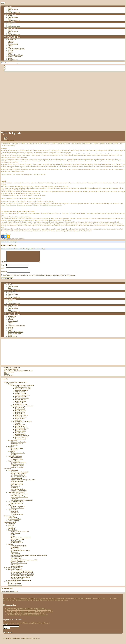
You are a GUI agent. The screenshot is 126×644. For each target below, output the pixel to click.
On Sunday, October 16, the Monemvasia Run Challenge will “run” (26, 615)
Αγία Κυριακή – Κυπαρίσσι (22, 389)
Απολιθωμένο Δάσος (17, 461)
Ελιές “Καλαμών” (16, 543)
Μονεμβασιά (8, 6)
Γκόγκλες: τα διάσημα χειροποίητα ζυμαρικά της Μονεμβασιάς (29, 557)
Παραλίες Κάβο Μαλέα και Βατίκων (21, 424)
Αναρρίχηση (11, 453)
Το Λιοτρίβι (14, 501)
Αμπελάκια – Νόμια (20, 403)
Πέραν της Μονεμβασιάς (11, 36)
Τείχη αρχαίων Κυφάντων (18, 491)
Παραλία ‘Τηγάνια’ (20, 414)
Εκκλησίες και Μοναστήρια (15, 504)
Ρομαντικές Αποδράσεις (14, 521)
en (5, 67)
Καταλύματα (11, 526)
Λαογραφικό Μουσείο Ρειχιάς (20, 496)
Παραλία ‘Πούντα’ (20, 427)
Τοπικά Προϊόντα (13, 532)
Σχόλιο (3, 264)
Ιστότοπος (4, 274)
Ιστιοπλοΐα (14, 447)
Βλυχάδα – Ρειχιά (20, 394)
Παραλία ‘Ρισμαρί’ (20, 436)
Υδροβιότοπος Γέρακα (17, 466)
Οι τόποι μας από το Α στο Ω (12, 38)
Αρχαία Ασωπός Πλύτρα (18, 477)
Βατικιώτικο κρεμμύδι (17, 541)
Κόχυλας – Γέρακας (20, 395)
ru (5, 71)
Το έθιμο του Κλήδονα (18, 510)
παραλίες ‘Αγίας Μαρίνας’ (22, 438)
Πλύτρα (10, 58)
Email (3, 270)
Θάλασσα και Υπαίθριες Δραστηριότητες (16, 384)
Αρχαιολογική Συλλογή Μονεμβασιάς (22, 502)
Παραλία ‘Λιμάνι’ (20, 411)
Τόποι (9, 11)
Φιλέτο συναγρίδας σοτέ (18, 563)
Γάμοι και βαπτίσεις (13, 523)
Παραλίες (10, 386)
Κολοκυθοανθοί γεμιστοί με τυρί (20, 552)
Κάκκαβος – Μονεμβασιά (22, 400)
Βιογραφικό (15, 513)
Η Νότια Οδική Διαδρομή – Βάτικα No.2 (23, 576)
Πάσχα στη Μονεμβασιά (18, 508)
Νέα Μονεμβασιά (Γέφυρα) (15, 55)
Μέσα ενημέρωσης (11, 371)
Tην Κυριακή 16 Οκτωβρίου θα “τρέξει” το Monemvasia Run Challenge (27, 617)
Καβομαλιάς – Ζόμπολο (18, 455)
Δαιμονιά (10, 46)
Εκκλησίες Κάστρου (17, 505)
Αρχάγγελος (11, 41)
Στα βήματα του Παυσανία (19, 475)
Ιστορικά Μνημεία (13, 472)
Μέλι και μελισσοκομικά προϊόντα (21, 540)
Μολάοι (10, 53)
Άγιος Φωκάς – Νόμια (21, 406)
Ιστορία (10, 8)
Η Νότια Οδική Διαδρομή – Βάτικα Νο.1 (23, 574)
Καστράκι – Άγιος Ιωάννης (22, 397)
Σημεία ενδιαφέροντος (14, 13)
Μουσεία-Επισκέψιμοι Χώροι (16, 494)
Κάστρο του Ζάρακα (17, 483)
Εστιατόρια (11, 527)
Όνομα (3, 267)
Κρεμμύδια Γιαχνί (16, 560)
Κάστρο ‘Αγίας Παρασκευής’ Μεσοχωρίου (23, 482)
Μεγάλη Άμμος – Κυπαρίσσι (23, 391)
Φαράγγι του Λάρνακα (17, 468)
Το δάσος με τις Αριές (17, 469)
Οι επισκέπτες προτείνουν (15, 587)
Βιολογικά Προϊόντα (17, 545)
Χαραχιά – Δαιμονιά (20, 419)
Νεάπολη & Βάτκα (13, 239)
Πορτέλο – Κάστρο (20, 402)
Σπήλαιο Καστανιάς (17, 460)
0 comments (21, 239)
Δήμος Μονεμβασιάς (12, 370)
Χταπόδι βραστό (16, 556)
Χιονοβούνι (14, 452)
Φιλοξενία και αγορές (10, 524)
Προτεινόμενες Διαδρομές (15, 571)
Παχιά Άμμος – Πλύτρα (21, 417)
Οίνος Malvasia (16, 535)
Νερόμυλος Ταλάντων (17, 486)
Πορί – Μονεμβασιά (20, 398)
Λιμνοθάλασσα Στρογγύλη (19, 464)
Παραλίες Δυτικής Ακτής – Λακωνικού (22, 408)
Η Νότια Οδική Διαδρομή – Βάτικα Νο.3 (23, 578)
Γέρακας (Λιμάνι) (13, 44)
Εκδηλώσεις (11, 507)
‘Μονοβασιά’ (15, 515)
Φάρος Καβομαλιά (16, 480)
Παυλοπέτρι (15, 490)
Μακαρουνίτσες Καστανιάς (19, 565)
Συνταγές (10, 546)
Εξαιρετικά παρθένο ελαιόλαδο (20, 534)
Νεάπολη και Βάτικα (10, 14)
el (5, 66)
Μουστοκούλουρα (16, 551)
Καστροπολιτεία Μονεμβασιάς (16, 49)
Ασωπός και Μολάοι (10, 22)
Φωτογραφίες (9, 374)
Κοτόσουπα (14, 554)
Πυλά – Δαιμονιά (20, 420)
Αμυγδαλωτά (15, 549)
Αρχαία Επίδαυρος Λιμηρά (19, 479)
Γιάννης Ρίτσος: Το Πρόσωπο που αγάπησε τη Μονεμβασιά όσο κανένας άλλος (29, 612)
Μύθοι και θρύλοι (13, 9)
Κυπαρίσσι (11, 50)
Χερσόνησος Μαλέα (17, 450)
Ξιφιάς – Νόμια (19, 405)
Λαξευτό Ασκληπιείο (17, 485)
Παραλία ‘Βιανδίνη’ (20, 413)
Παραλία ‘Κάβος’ (20, 409)
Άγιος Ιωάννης (12, 39)
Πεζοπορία (11, 449)
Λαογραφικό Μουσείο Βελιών (20, 499)
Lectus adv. (37, 640)
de (5, 69)
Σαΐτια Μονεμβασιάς (17, 568)
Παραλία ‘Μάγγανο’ (20, 428)
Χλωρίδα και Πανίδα (14, 463)
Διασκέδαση (11, 530)
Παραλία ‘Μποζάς (20, 416)
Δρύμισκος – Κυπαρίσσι (22, 392)
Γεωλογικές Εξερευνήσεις (15, 458)
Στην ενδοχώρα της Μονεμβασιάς (21, 579)
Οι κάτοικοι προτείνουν (14, 585)
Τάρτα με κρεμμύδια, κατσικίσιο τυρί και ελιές (24, 562)
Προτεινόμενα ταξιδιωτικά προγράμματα (19, 582)
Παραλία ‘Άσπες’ (20, 435)
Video (6, 376)
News (6, 139)
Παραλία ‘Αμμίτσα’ (20, 433)
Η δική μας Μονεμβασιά (11, 584)
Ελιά (9, 47)
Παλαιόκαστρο (15, 488)
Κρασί (13, 538)
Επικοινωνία (9, 378)
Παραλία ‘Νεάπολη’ (20, 431)
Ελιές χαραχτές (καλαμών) (19, 548)
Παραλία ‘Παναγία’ (20, 441)
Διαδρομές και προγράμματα (12, 570)
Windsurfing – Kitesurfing (19, 444)
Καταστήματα (12, 529)
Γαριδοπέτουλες (16, 567)
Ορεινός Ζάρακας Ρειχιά (15, 57)
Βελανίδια (11, 42)
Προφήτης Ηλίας (12, 60)
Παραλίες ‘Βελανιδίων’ (21, 439)
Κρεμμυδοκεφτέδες (17, 559)
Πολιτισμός (7, 471)
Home (6, 137)
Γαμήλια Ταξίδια (12, 519)
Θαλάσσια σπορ (12, 442)
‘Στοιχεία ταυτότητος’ (17, 516)
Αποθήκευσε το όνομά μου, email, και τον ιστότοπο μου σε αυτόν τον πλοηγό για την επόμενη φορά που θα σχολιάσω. (39, 277)
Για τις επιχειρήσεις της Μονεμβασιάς (18, 373)
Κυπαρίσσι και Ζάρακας (11, 28)
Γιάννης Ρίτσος (12, 512)
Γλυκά (13, 537)
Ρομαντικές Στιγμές (10, 518)
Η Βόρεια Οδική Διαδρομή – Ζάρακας (22, 573)
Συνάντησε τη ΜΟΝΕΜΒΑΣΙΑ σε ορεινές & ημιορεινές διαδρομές (26, 610)
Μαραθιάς (11, 52)
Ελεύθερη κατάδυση (17, 446)
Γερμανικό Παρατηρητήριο (19, 493)
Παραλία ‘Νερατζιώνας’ (21, 430)
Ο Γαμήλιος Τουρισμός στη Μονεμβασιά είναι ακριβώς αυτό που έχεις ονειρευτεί (30, 614)
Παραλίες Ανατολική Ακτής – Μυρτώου (22, 387)
